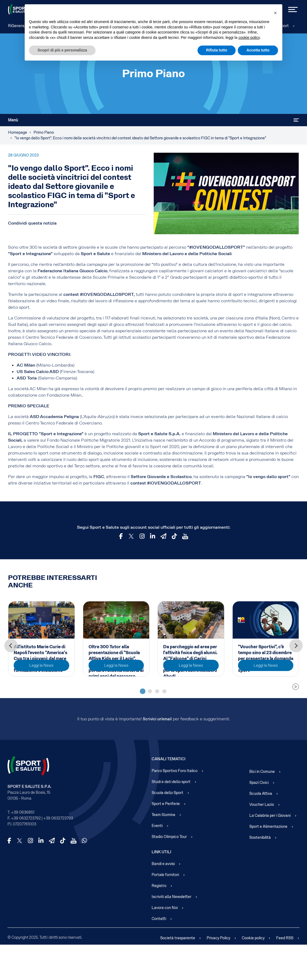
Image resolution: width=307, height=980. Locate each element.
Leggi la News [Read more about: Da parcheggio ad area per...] (191, 701)
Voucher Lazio (262, 840)
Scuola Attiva (261, 829)
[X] (20, 876)
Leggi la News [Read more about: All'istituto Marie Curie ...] (41, 701)
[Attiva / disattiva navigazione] (296, 120)
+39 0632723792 (26, 854)
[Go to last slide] (11, 663)
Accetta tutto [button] (258, 50)
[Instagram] (142, 536)
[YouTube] (185, 536)
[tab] (143, 727)
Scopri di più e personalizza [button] (62, 50)
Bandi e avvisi (163, 899)
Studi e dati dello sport (171, 817)
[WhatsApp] (84, 876)
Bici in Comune (262, 807)
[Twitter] (131, 536)
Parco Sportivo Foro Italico (175, 806)
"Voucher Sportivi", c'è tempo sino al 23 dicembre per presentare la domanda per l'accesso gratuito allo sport (266, 659)
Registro (159, 921)
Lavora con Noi (165, 943)
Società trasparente (178, 973)
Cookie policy (253, 973)
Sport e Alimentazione (268, 862)
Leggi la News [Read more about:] (266, 701)
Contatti (159, 954)
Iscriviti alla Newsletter (171, 932)
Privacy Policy (218, 973)
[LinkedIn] (41, 876)
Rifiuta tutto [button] (217, 50)
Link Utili (161, 887)
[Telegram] (163, 536)
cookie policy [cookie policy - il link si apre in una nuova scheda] (249, 38)
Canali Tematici (169, 794)
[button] (275, 13)
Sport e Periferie (166, 839)
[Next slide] (296, 663)
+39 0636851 (23, 848)
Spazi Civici (259, 818)
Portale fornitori (165, 910)
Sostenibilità (260, 873)
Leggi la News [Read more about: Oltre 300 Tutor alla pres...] (116, 701)
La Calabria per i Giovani (270, 851)
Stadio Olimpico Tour (169, 872)
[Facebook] (121, 536)
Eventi (157, 861)
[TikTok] (174, 536)
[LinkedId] (153, 536)
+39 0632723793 (58, 854)
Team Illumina (163, 850)
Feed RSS (285, 973)
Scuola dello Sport (167, 828)
